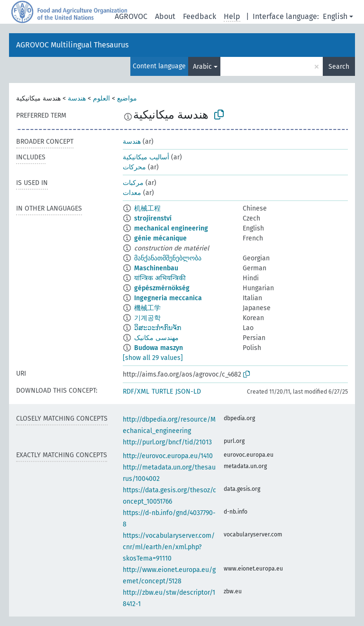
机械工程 (147, 208)
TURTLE (162, 391)
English (335, 16)
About (165, 16)
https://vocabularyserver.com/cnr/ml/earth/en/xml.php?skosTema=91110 (169, 547)
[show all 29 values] (153, 358)
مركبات (133, 183)
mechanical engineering (171, 228)
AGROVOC (131, 16)
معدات (132, 193)
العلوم (101, 98)
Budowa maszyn (159, 348)
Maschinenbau (156, 268)
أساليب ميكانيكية (146, 157)
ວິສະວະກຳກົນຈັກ (158, 328)
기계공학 (147, 318)
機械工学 (147, 308)
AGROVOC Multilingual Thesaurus (72, 45)
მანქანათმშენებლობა (168, 258)
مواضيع (127, 98)
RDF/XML (136, 391)
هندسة (77, 98)
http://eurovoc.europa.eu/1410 (168, 456)
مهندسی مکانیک (156, 338)
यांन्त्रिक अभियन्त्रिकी (160, 278)
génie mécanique (160, 238)
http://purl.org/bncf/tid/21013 (167, 442)
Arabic (202, 67)
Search (339, 67)
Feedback (200, 16)
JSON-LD (188, 391)
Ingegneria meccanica (168, 298)
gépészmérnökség (162, 288)
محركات (134, 167)
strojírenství (153, 218)
